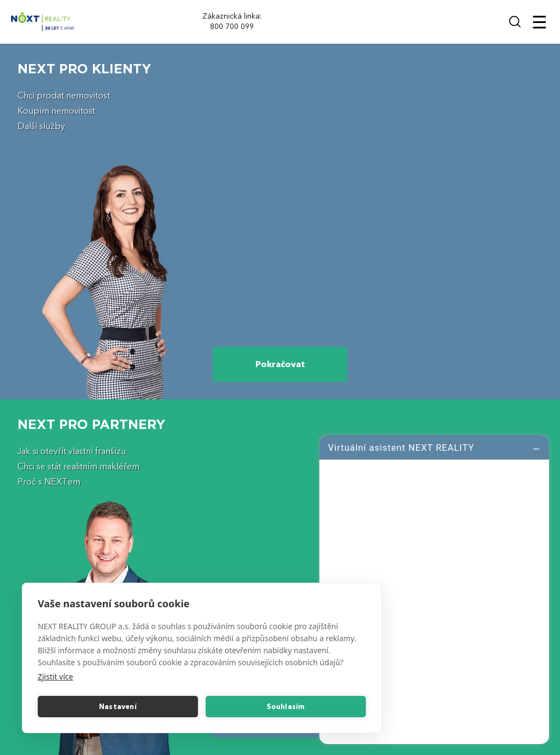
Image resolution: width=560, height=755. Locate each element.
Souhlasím (286, 707)
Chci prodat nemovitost (64, 96)
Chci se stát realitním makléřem (78, 467)
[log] (434, 588)
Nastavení (118, 707)
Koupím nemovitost (56, 111)
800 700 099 (232, 27)
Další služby (41, 126)
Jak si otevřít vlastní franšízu (72, 451)
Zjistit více (56, 676)
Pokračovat (280, 364)
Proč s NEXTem (49, 482)
